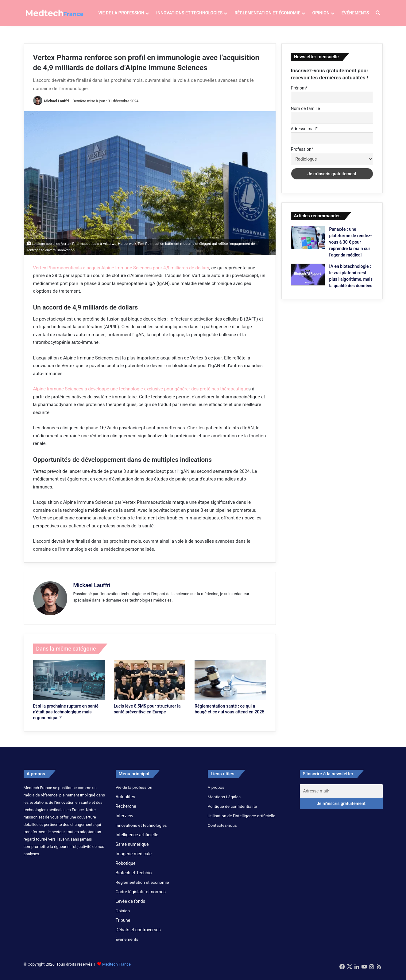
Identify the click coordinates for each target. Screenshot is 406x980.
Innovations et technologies (189, 13)
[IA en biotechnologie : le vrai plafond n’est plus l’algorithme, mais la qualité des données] (308, 279)
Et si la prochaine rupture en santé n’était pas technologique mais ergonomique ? (66, 716)
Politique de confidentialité (232, 811)
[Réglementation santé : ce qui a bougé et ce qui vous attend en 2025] (230, 685)
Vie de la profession (121, 13)
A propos (216, 792)
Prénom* (299, 93)
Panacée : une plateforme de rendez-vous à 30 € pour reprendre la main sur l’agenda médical (351, 247)
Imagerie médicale (134, 858)
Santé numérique (132, 849)
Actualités (126, 801)
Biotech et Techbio (134, 877)
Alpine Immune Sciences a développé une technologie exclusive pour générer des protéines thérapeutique (141, 393)
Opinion (321, 13)
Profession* (302, 154)
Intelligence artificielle (137, 839)
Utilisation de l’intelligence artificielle (242, 820)
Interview (125, 820)
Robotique (126, 868)
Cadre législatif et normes (141, 896)
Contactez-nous (222, 830)
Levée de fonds (131, 906)
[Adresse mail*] (341, 796)
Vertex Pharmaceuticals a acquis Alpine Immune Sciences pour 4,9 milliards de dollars (121, 272)
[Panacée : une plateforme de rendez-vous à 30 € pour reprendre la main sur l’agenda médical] (308, 242)
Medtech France (116, 969)
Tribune (123, 925)
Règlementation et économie (267, 13)
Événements (355, 13)
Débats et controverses (138, 934)
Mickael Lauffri (56, 106)
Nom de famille (305, 113)
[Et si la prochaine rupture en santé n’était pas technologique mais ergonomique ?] (69, 685)
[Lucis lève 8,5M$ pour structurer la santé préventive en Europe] (150, 685)
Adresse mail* (304, 134)
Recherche (126, 811)
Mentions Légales (224, 801)
